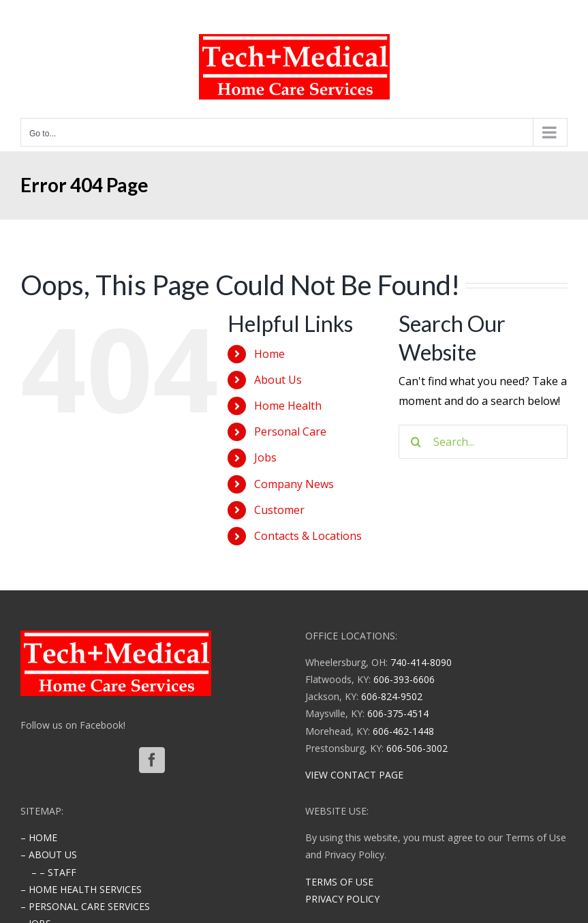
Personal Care (290, 432)
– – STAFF (54, 872)
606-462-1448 (403, 731)
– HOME (39, 837)
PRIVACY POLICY (342, 899)
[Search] (416, 442)
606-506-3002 (417, 748)
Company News (294, 484)
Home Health (288, 406)
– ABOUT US (49, 854)
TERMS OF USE (339, 882)
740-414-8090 (421, 662)
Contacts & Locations (308, 536)
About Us (278, 380)
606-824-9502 (392, 696)
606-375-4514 (398, 713)
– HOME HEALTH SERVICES (81, 889)
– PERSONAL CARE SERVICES (85, 906)
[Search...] (483, 442)
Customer (279, 510)
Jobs (265, 457)
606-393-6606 (404, 679)
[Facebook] (152, 760)
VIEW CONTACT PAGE (354, 775)
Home (269, 354)
